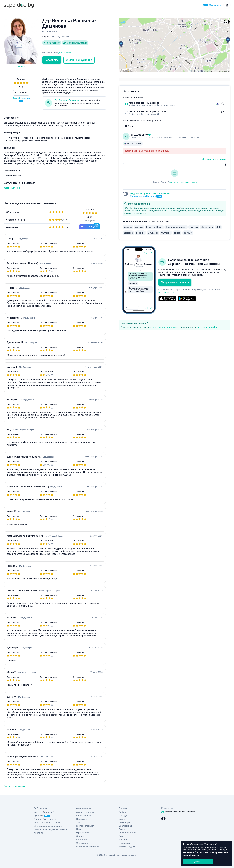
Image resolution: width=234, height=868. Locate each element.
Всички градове (127, 846)
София (122, 812)
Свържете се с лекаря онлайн (183, 182)
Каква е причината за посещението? (142, 121)
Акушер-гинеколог (86, 812)
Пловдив (123, 816)
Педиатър (81, 819)
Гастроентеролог (85, 826)
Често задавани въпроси (165, 327)
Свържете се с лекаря (175, 282)
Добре (198, 862)
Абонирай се (212, 5)
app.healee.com (166, 292)
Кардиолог (82, 840)
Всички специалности (88, 846)
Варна (122, 819)
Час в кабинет (52, 43)
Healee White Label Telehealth (178, 812)
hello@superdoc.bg (207, 327)
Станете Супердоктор (45, 819)
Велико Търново (127, 833)
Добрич (123, 840)
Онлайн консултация (75, 43)
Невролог (81, 829)
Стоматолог (82, 843)
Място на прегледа (133, 97)
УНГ (78, 822)
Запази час (52, 60)
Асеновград (125, 822)
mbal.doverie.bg (12, 188)
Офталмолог (83, 833)
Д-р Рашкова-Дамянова (67, 100)
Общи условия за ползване (48, 826)
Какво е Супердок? (44, 812)
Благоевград (125, 826)
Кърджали (124, 843)
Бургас (122, 829)
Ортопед (81, 836)
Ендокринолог (84, 816)
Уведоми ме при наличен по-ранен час (150, 195)
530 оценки (21, 93)
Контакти (39, 833)
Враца (122, 836)
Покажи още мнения (15, 786)
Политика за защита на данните (51, 829)
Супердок (42, 816)
